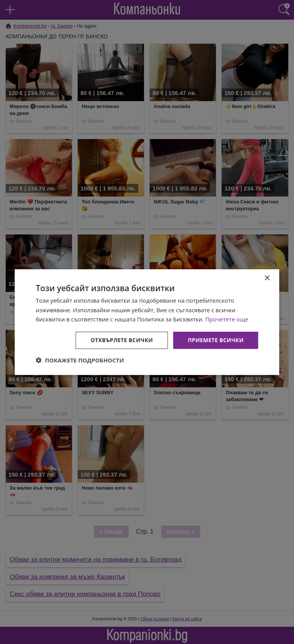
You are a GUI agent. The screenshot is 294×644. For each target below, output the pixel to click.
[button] (80, 360)
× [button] (267, 278)
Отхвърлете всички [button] (122, 340)
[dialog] (147, 322)
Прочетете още (227, 319)
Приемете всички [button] (216, 340)
